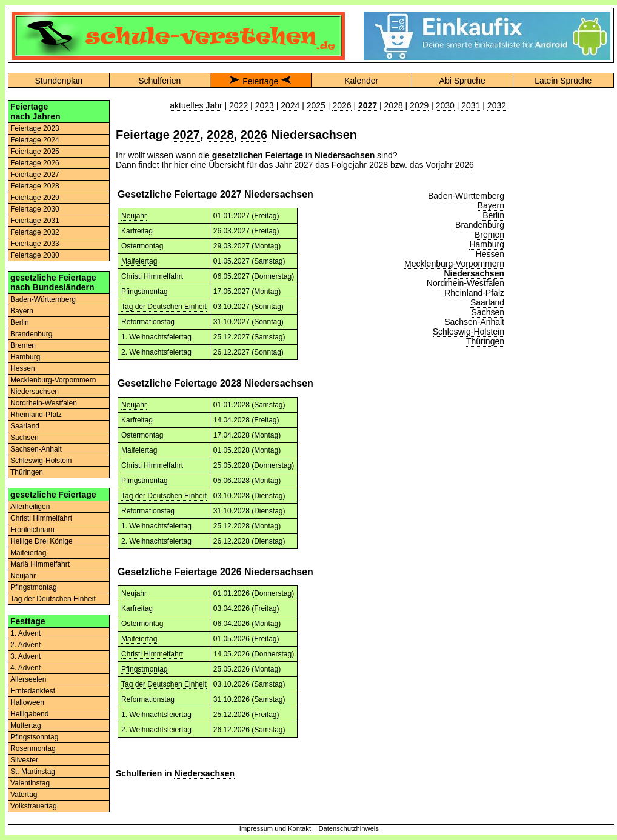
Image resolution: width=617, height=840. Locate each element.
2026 (342, 105)
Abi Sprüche (462, 81)
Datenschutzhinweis (349, 828)
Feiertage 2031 (35, 221)
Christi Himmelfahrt (41, 518)
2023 (265, 105)
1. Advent (25, 633)
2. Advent (25, 645)
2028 (394, 105)
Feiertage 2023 (35, 128)
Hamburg (25, 357)
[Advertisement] (563, 138)
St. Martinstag (33, 772)
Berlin (20, 322)
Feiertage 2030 (35, 209)
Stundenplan (58, 81)
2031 (471, 105)
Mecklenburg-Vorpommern (53, 380)
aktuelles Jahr (196, 105)
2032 (497, 105)
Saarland (25, 426)
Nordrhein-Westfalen (44, 403)
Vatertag (24, 795)
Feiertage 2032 (35, 232)
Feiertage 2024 (35, 140)
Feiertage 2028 (35, 186)
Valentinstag (30, 783)
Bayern (22, 311)
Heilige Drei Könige (42, 541)
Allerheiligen (30, 507)
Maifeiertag (28, 553)
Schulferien (159, 81)
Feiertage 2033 (35, 244)
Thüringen (27, 472)
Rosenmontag (33, 748)
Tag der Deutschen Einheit (53, 599)
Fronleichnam (32, 530)
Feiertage (260, 81)
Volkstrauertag (34, 806)
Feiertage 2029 (35, 198)
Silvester (24, 760)
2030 (445, 105)
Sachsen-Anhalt (36, 449)
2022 (238, 105)
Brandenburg (31, 334)
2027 (186, 135)
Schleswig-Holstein (41, 461)
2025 (316, 105)
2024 (290, 105)
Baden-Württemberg (43, 299)
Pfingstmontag (34, 587)
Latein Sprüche (563, 81)
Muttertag (26, 725)
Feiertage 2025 (35, 152)
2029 (419, 105)
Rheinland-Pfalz (36, 415)
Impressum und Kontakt (275, 828)
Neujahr (23, 576)
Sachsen (25, 438)
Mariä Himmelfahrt (40, 564)
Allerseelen (28, 679)
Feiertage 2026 (35, 163)
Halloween (27, 702)
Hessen (23, 368)
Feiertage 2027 (35, 175)
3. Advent (25, 656)
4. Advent (25, 668)
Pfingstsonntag (34, 737)
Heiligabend (29, 714)
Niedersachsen (35, 392)
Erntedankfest (33, 691)
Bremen (23, 345)
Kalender (361, 81)
